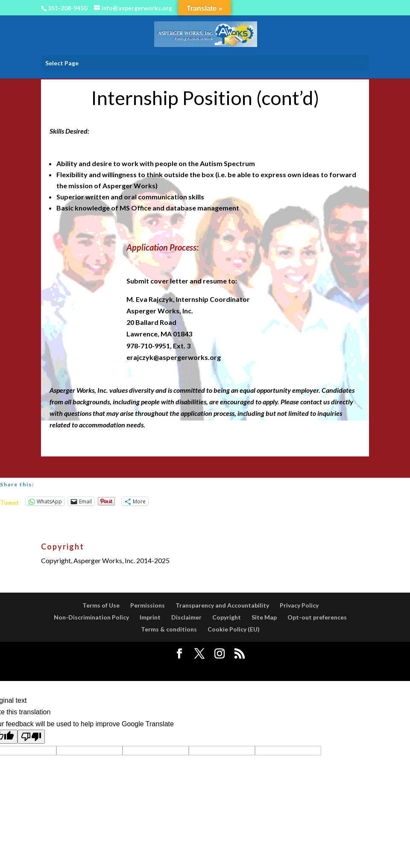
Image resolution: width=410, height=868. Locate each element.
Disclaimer (186, 617)
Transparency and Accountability (222, 605)
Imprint (150, 617)
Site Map (264, 617)
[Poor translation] (31, 737)
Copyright (227, 617)
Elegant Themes (185, 669)
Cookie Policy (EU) (234, 629)
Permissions (148, 605)
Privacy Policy (299, 605)
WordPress (270, 669)
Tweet (9, 501)
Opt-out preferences (317, 617)
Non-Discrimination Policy (91, 617)
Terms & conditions (169, 629)
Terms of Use (101, 605)
